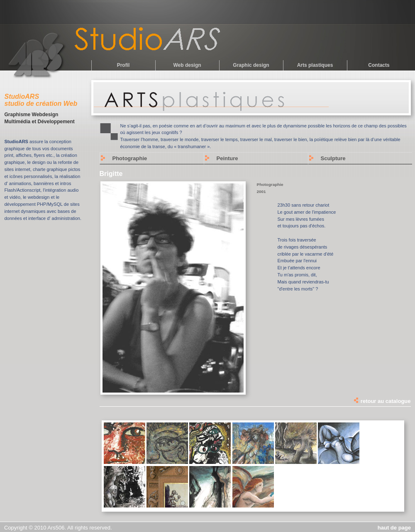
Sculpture (333, 158)
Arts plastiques (315, 65)
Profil (123, 65)
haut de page (394, 528)
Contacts (379, 65)
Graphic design (251, 65)
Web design (187, 65)
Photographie (130, 158)
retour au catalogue (382, 401)
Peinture (227, 158)
